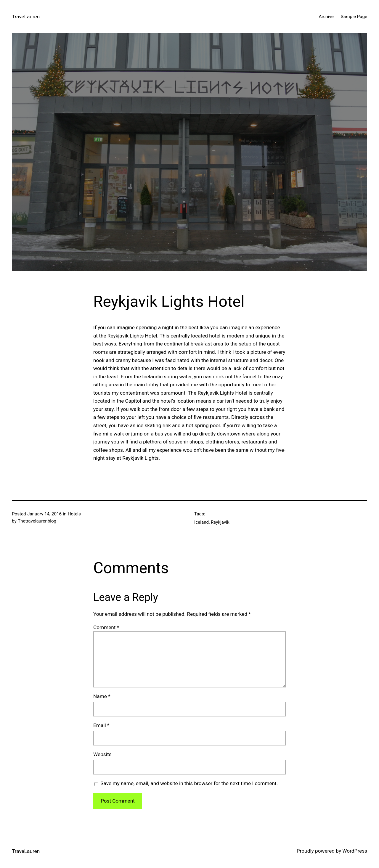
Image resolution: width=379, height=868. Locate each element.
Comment (106, 627)
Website (102, 754)
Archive (326, 17)
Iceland (201, 522)
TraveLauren (26, 17)
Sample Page (354, 17)
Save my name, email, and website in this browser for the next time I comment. (189, 783)
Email (101, 725)
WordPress (355, 851)
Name (102, 696)
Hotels (74, 514)
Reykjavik (220, 522)
